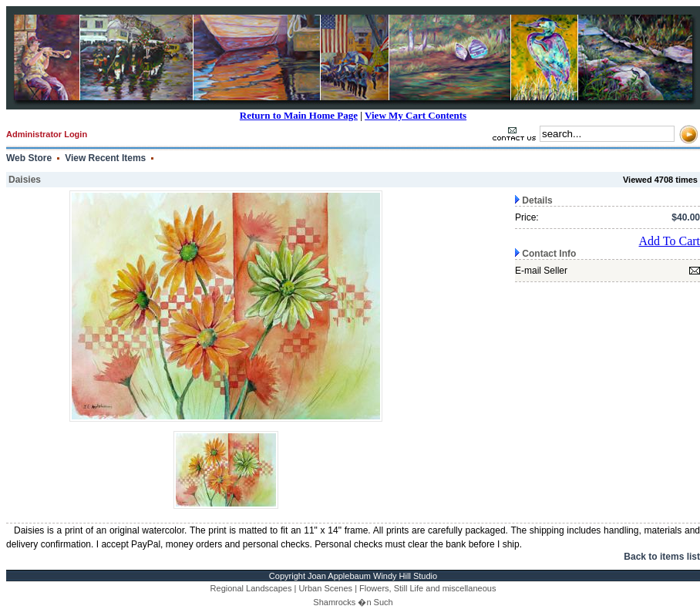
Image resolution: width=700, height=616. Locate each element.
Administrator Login (47, 134)
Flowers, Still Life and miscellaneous (427, 588)
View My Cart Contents (416, 115)
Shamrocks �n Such (353, 602)
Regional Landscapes (251, 588)
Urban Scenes (325, 588)
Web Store (29, 158)
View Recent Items (105, 158)
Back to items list (662, 557)
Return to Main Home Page (299, 115)
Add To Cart (670, 241)
